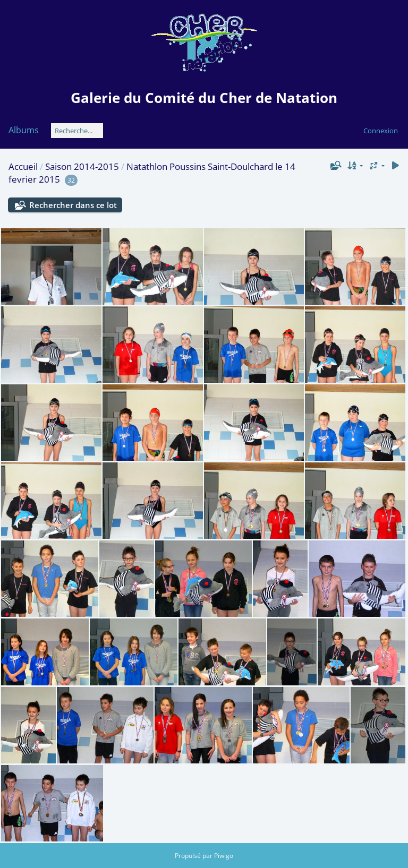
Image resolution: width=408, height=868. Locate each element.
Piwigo (224, 856)
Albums (24, 130)
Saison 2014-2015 (82, 166)
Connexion (381, 131)
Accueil (23, 166)
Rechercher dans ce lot (73, 205)
